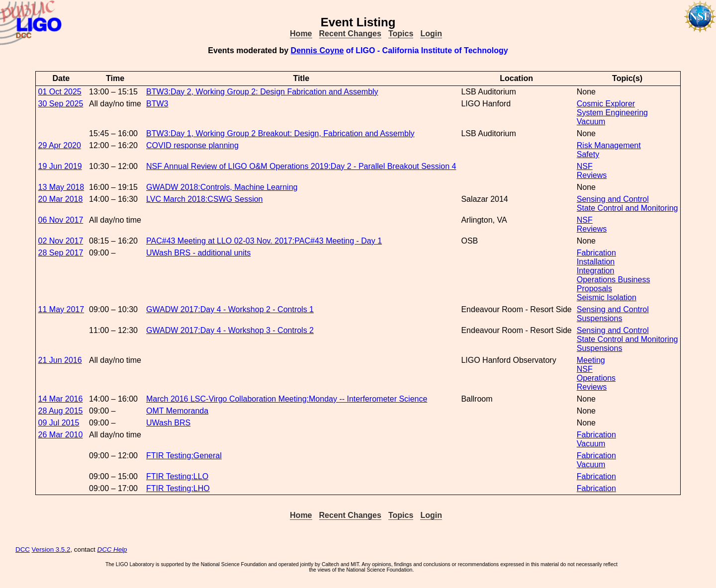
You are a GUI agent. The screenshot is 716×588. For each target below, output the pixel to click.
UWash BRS (168, 423)
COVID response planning (192, 145)
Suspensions (600, 318)
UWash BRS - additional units (198, 253)
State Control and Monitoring (627, 208)
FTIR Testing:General (184, 456)
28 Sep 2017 (61, 253)
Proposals (594, 289)
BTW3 (157, 104)
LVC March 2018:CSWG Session (204, 199)
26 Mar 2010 (61, 435)
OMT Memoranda (177, 411)
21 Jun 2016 (60, 360)
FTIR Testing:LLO (177, 476)
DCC (23, 549)
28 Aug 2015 (61, 411)
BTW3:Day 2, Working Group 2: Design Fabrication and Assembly (262, 92)
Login (431, 34)
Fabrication (596, 253)
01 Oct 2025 (60, 92)
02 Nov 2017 (61, 241)
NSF (585, 166)
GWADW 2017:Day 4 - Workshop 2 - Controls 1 (230, 309)
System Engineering (612, 113)
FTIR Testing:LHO (178, 488)
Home (301, 34)
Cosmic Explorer (606, 104)
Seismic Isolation (607, 297)
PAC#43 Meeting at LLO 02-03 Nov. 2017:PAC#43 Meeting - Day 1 (264, 241)
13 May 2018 (61, 187)
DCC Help (112, 549)
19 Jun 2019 (60, 166)
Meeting (591, 360)
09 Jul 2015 (59, 423)
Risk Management (609, 145)
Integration (596, 271)
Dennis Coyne (317, 50)
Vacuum (591, 122)
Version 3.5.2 (51, 549)
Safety (588, 154)
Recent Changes (350, 34)
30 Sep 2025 (61, 104)
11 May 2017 (61, 309)
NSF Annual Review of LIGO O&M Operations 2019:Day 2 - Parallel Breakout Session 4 (301, 166)
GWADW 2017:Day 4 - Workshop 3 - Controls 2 (230, 330)
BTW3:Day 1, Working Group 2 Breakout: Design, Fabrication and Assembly (280, 133)
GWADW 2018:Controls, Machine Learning (222, 187)
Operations (596, 378)
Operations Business (614, 280)
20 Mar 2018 (61, 199)
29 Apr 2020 (60, 145)
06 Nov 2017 (61, 220)
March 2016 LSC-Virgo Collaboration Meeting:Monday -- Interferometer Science (287, 399)
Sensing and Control (613, 199)
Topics (401, 34)
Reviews (592, 175)
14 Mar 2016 (61, 399)
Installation (596, 262)
